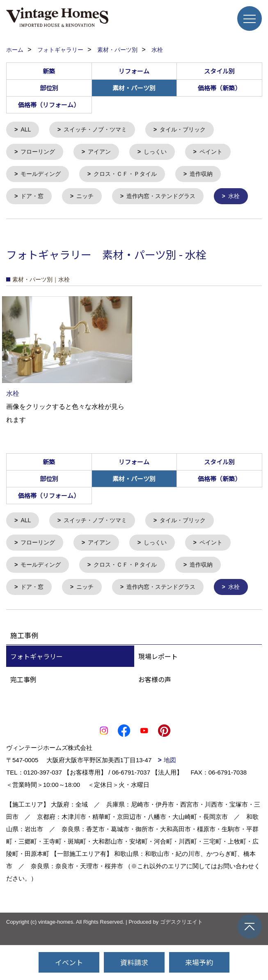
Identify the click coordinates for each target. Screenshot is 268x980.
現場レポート (158, 709)
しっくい (161, 153)
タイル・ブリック (191, 130)
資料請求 (134, 962)
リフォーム (134, 71)
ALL (27, 130)
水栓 (27, 222)
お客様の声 (155, 732)
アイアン (103, 153)
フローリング (40, 153)
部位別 (49, 88)
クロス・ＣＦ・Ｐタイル (131, 176)
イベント (69, 962)
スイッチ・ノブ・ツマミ (99, 130)
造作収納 (211, 176)
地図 (170, 813)
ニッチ (88, 199)
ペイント (219, 153)
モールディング (43, 176)
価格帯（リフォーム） (49, 105)
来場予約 (199, 962)
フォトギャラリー (37, 709)
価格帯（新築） (219, 88)
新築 (49, 71)
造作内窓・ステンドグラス (167, 199)
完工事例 (23, 732)
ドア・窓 (34, 199)
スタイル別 (219, 71)
